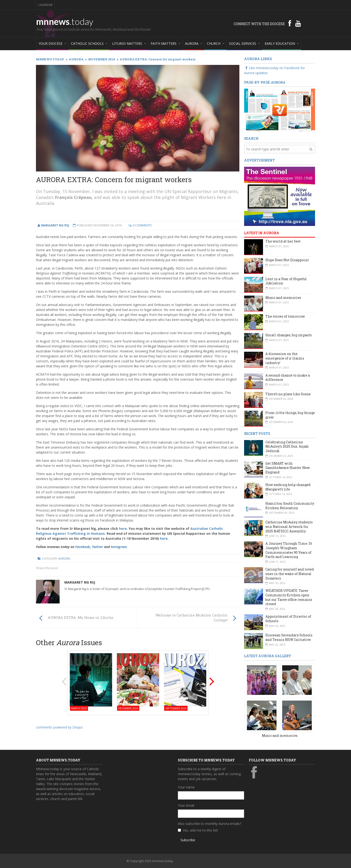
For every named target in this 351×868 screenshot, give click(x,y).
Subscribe (188, 840)
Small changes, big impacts (289, 335)
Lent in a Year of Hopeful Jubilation (286, 281)
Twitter (97, 547)
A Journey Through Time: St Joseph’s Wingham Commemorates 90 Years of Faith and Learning (289, 550)
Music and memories (283, 298)
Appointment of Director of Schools (288, 619)
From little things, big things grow (290, 415)
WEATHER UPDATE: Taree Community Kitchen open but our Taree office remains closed (289, 597)
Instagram (119, 547)
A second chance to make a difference (288, 378)
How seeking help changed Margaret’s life (288, 487)
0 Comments (142, 225)
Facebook (83, 547)
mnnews (65, 21)
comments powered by (59, 727)
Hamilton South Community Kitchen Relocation (290, 506)
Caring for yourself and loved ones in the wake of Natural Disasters (290, 574)
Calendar (45, 5)
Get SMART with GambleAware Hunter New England (288, 468)
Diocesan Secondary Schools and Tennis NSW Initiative (289, 637)
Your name (186, 787)
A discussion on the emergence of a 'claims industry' (285, 358)
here (123, 528)
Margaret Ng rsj (80, 582)
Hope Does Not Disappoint (287, 260)
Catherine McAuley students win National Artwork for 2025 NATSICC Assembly (289, 526)
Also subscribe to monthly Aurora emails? (210, 824)
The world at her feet (283, 241)
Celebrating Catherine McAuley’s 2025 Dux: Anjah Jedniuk (287, 446)
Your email (186, 805)
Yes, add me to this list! (200, 830)
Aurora (64, 558)
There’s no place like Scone (288, 394)
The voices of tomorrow (285, 316)
